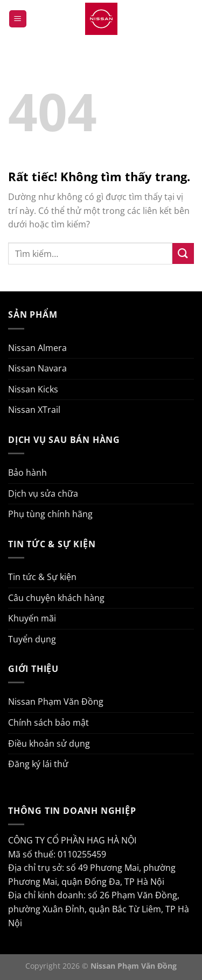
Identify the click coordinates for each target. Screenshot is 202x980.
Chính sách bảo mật (48, 723)
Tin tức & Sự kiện (42, 577)
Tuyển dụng (32, 639)
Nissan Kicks (33, 389)
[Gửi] (183, 253)
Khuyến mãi (32, 618)
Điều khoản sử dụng (49, 743)
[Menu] (18, 19)
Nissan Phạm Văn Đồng (56, 702)
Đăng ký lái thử (38, 764)
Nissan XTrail (34, 410)
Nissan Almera (37, 348)
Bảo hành (27, 473)
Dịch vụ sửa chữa (43, 493)
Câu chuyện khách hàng (56, 598)
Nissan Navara (37, 368)
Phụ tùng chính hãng (50, 514)
